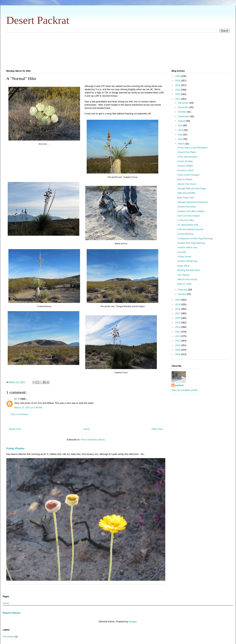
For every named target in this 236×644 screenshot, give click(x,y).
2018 (178, 309)
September (184, 116)
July (180, 125)
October (182, 112)
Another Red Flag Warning (191, 243)
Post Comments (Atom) (93, 440)
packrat (179, 385)
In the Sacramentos (187, 157)
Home (86, 429)
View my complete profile (184, 390)
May (180, 135)
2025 (178, 81)
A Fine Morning (185, 234)
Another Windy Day (187, 261)
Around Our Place (186, 152)
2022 (178, 94)
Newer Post (15, 429)
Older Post (157, 429)
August (182, 121)
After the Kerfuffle (186, 193)
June (181, 130)
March (182, 144)
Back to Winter (185, 179)
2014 (178, 327)
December (184, 103)
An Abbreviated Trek (188, 225)
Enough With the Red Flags (192, 188)
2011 (178, 341)
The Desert (8, 637)
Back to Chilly (184, 284)
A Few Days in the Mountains (192, 148)
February (183, 290)
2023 (178, 90)
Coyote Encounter (187, 207)
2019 (178, 304)
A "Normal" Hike (186, 220)
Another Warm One (187, 247)
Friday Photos (15, 448)
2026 (178, 76)
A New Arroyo (184, 257)
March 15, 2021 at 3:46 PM (28, 407)
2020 (178, 300)
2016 (178, 318)
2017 (178, 313)
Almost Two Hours (187, 184)
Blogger (133, 622)
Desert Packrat (38, 20)
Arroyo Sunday (185, 161)
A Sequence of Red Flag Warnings (195, 238)
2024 (178, 85)
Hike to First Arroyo (187, 279)
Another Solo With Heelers (191, 211)
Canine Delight (185, 166)
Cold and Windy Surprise (190, 229)
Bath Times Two (186, 198)
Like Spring (183, 275)
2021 (178, 99)
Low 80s (182, 252)
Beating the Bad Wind (189, 270)
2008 (178, 354)
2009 (178, 350)
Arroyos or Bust (185, 170)
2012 (178, 336)
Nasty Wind (183, 266)
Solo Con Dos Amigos (189, 216)
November (184, 107)
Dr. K (17, 399)
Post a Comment (19, 414)
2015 (178, 323)
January (182, 294)
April (181, 139)
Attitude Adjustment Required (192, 202)
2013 (178, 332)
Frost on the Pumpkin (188, 175)
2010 (178, 345)
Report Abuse (12, 613)
